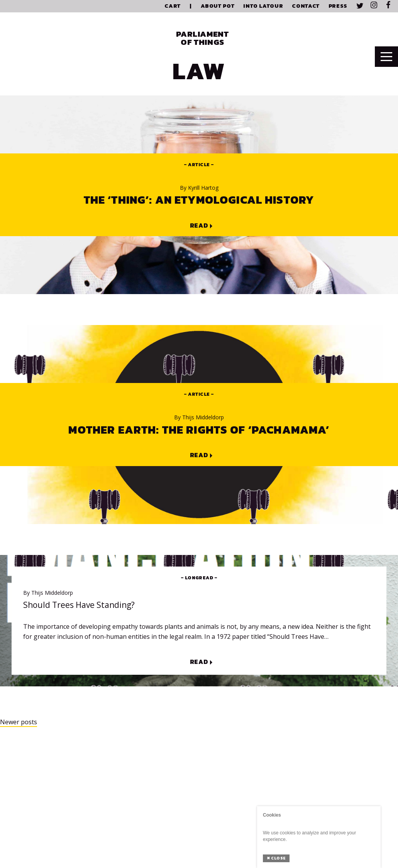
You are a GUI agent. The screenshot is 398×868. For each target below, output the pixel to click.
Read (199, 226)
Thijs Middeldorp (199, 417)
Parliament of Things (202, 38)
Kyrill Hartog (199, 188)
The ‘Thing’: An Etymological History (199, 200)
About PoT (218, 6)
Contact (306, 6)
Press (338, 6)
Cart (173, 6)
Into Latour (263, 6)
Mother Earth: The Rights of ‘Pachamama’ (199, 430)
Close (276, 858)
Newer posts (19, 722)
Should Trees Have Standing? (79, 605)
